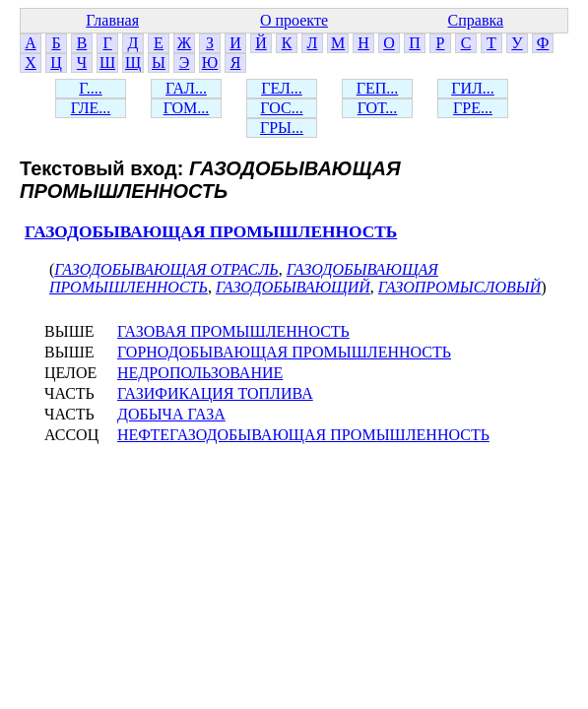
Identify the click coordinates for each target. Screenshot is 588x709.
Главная (112, 20)
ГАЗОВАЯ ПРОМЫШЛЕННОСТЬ (233, 331)
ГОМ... (187, 108)
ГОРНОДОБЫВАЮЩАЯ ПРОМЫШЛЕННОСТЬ (284, 352)
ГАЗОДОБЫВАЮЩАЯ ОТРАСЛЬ (166, 269)
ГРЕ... (473, 108)
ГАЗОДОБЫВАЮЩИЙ (293, 287)
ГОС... (281, 108)
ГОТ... (378, 108)
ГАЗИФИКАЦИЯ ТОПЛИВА (215, 393)
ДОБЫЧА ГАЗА (171, 414)
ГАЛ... (186, 88)
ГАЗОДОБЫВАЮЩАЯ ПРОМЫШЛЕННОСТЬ (211, 232)
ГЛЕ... (91, 108)
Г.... (90, 88)
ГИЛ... (473, 88)
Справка (476, 20)
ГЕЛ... (282, 88)
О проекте (294, 20)
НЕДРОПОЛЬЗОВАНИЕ (200, 373)
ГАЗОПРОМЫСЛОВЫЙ (459, 287)
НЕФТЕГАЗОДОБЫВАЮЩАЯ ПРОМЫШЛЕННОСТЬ (303, 435)
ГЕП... (378, 88)
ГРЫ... (282, 128)
